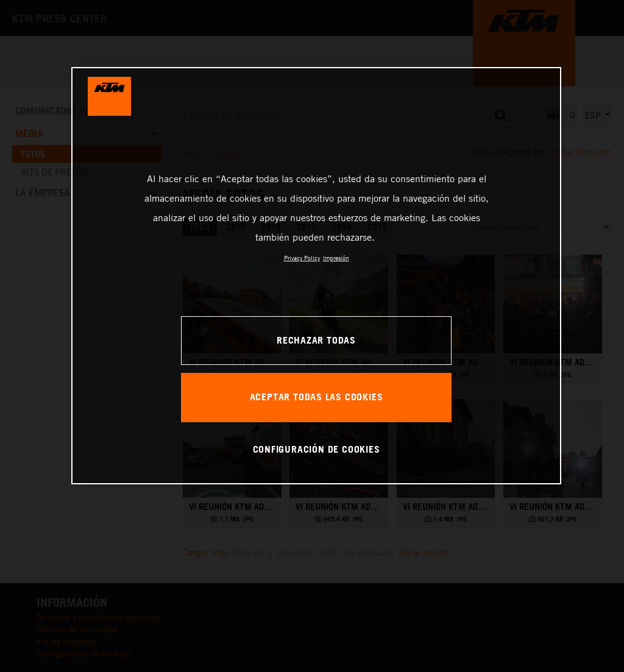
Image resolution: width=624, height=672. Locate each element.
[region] (316, 275)
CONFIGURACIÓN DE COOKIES (317, 449)
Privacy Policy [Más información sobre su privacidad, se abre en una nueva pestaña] (302, 258)
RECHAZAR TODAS (316, 340)
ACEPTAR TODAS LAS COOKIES (317, 397)
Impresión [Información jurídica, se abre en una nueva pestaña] (336, 258)
